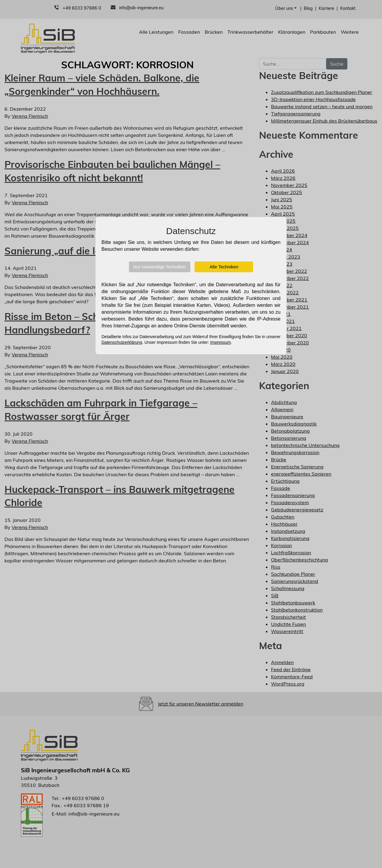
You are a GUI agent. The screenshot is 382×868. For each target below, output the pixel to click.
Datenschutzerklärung (122, 342)
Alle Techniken (224, 267)
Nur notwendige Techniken (160, 267)
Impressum (220, 342)
